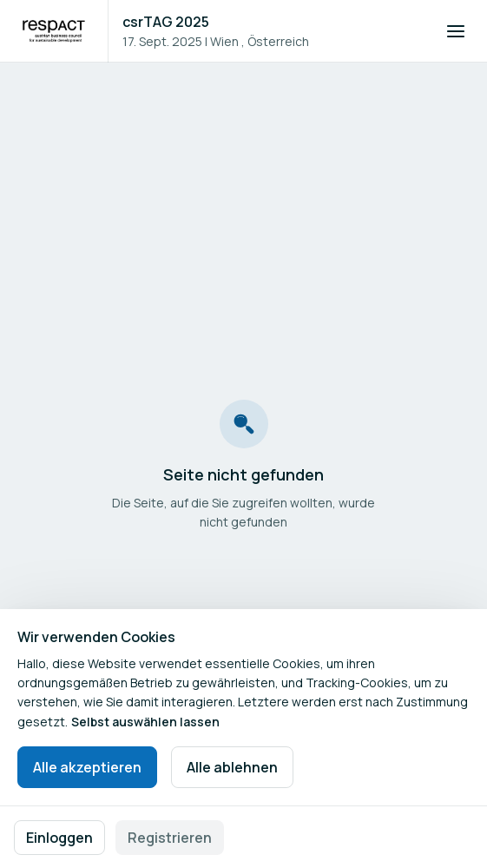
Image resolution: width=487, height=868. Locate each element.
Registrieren (170, 838)
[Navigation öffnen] (456, 31)
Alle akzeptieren (87, 767)
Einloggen (59, 838)
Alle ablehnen (232, 767)
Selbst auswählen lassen (145, 722)
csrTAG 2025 (166, 22)
